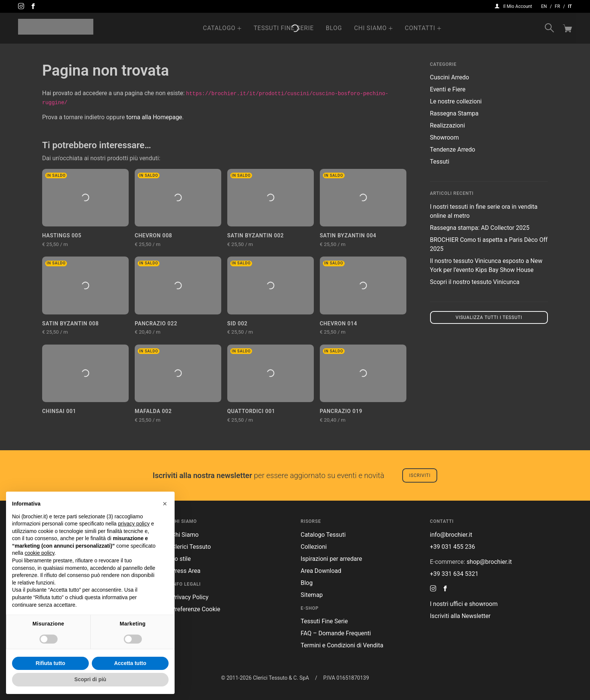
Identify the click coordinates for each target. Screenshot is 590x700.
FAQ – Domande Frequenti (336, 633)
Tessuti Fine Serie (284, 28)
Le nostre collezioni (456, 101)
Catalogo (219, 28)
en (544, 6)
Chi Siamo (370, 28)
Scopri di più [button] (90, 679)
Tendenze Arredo (453, 150)
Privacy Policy (190, 597)
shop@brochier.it (489, 562)
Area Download (321, 571)
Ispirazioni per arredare (331, 559)
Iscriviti (420, 475)
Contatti (420, 28)
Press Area (186, 571)
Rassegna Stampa (454, 113)
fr (557, 6)
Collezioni (314, 547)
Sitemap (312, 595)
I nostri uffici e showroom (464, 604)
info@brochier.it (451, 535)
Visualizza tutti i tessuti (489, 317)
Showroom (445, 137)
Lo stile (181, 559)
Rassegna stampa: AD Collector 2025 (480, 228)
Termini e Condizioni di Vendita (342, 645)
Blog (334, 28)
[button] (165, 504)
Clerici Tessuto (191, 547)
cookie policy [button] (39, 553)
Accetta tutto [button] (130, 663)
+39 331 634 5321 (454, 574)
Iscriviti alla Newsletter (460, 616)
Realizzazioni (448, 125)
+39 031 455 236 (453, 547)
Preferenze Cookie (196, 609)
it (570, 6)
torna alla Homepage (154, 117)
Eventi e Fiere (448, 89)
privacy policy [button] (134, 524)
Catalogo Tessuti (323, 535)
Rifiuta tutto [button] (51, 663)
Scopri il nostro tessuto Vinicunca (475, 282)
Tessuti (440, 162)
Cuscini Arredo (450, 77)
